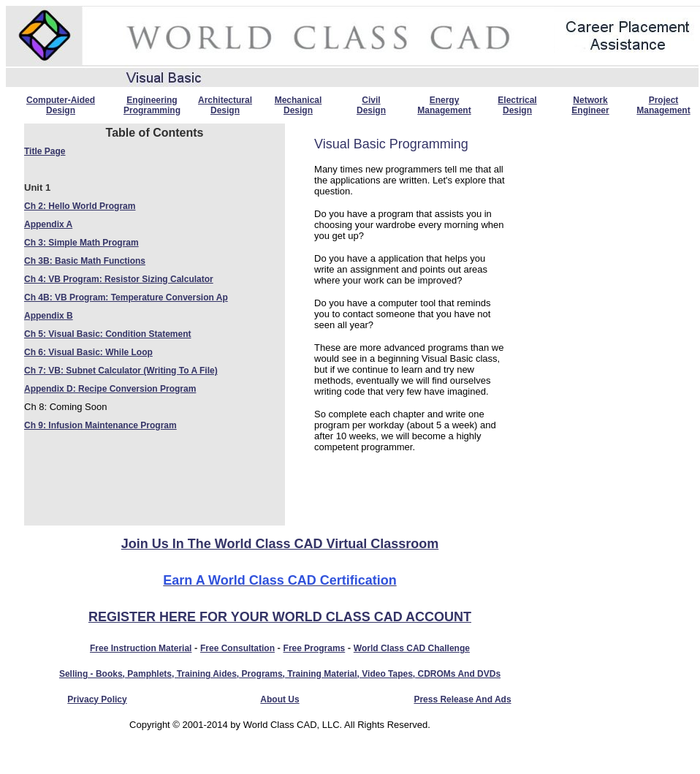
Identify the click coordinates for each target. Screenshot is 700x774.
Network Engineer (590, 105)
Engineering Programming (152, 105)
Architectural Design (225, 105)
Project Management (663, 105)
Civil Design (371, 105)
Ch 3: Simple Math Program (81, 243)
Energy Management (444, 105)
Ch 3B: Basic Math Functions (85, 261)
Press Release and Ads (462, 699)
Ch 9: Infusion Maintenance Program (100, 425)
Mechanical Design (298, 105)
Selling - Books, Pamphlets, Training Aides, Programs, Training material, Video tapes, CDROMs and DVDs (280, 674)
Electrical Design (517, 105)
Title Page (45, 151)
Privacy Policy (97, 699)
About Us (279, 699)
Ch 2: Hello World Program (80, 206)
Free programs (315, 648)
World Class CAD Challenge (412, 648)
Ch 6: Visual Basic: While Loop (88, 352)
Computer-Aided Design (61, 105)
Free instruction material (141, 648)
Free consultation (237, 648)
